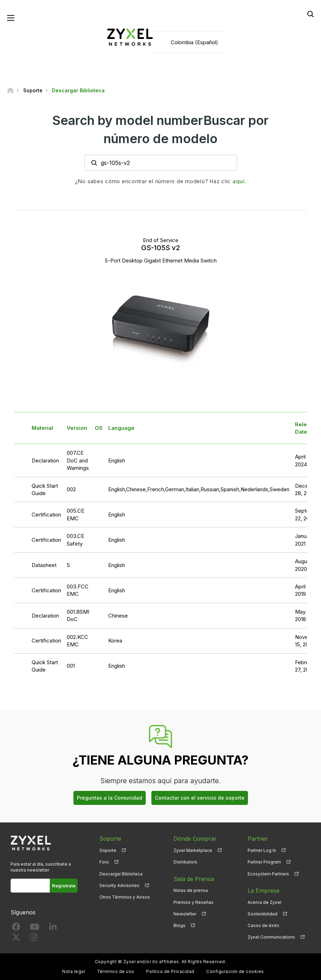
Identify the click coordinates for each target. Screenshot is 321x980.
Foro (104, 862)
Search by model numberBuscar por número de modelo (160, 129)
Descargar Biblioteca (121, 874)
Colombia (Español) (194, 42)
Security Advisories (119, 885)
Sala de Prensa (194, 879)
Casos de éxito (263, 925)
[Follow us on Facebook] (16, 928)
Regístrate (64, 886)
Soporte (108, 850)
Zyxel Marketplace (193, 850)
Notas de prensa (191, 890)
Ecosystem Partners (268, 874)
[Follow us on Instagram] (34, 939)
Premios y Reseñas (194, 902)
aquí (239, 181)
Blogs (179, 925)
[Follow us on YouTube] (35, 928)
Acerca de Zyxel (264, 902)
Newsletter (185, 914)
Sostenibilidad (263, 914)
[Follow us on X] (16, 939)
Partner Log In (262, 850)
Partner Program (264, 862)
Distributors (185, 862)
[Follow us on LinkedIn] (53, 928)
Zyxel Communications (271, 937)
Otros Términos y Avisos (125, 897)
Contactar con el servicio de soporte (200, 798)
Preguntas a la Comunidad (110, 798)
